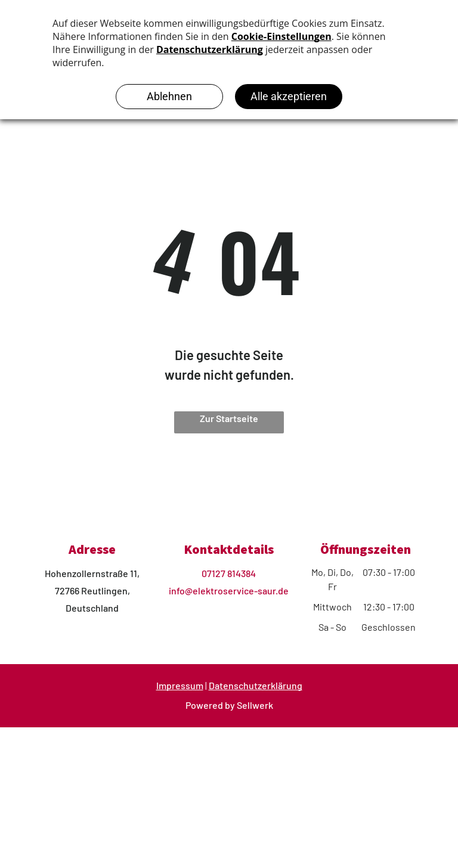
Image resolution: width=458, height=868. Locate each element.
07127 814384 (229, 573)
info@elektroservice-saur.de (229, 590)
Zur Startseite (229, 418)
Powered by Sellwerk (229, 705)
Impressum (180, 685)
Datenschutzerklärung (256, 685)
